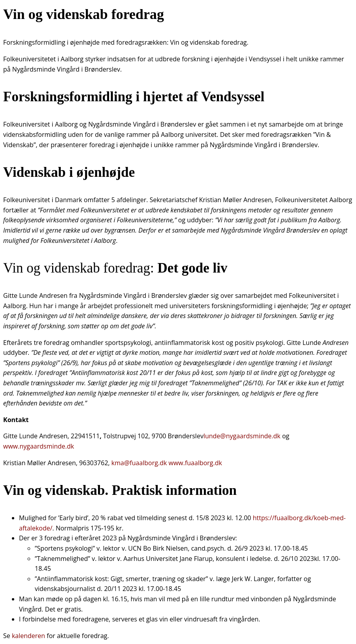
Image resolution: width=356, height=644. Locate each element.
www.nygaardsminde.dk (39, 446)
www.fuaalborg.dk (195, 463)
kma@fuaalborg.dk (139, 463)
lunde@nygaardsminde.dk (242, 436)
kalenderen (29, 636)
